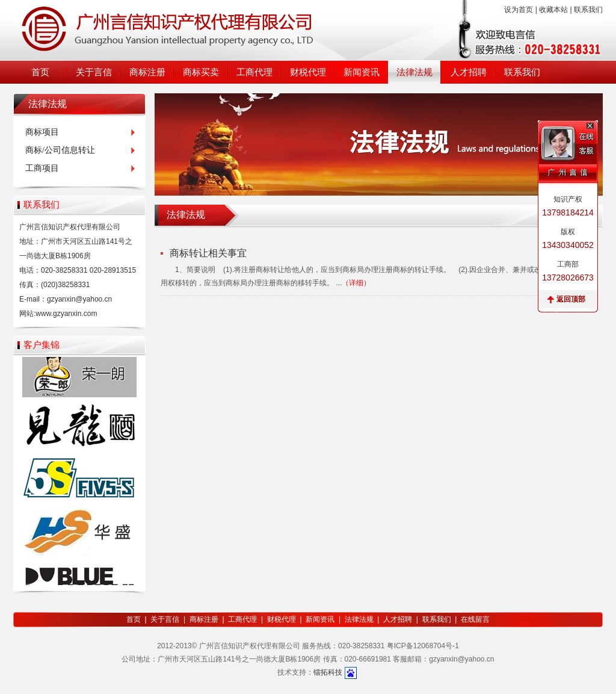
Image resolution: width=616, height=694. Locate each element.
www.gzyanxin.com (66, 314)
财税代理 (308, 72)
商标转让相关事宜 (208, 253)
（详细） (356, 283)
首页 (40, 72)
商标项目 (42, 132)
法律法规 (414, 72)
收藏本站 (553, 10)
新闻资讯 (362, 72)
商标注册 (147, 72)
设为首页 (519, 10)
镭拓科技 (328, 672)
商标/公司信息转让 (60, 150)
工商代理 (254, 72)
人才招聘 (469, 72)
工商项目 (42, 168)
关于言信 (94, 72)
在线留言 (475, 619)
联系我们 (588, 10)
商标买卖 (201, 72)
